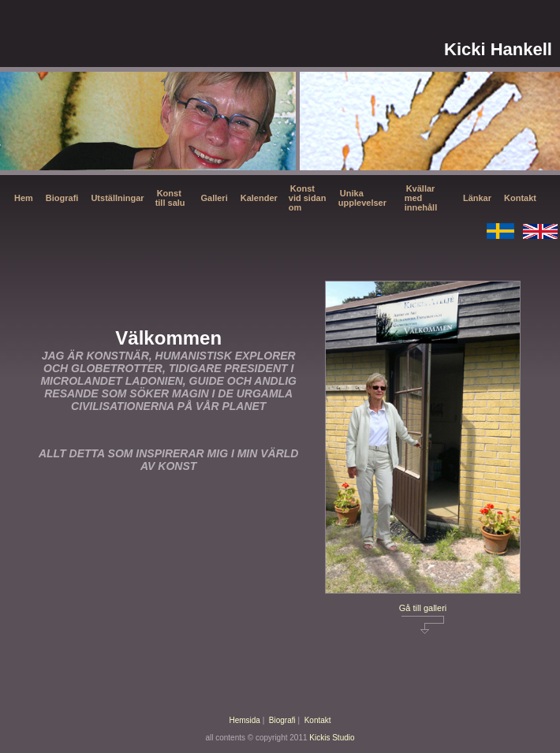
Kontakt (520, 198)
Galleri (214, 198)
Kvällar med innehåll (421, 198)
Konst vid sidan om (308, 198)
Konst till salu (170, 198)
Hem (24, 198)
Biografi (62, 198)
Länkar (477, 198)
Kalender (259, 198)
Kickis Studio (332, 738)
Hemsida (244, 720)
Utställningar (117, 198)
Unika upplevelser (362, 198)
